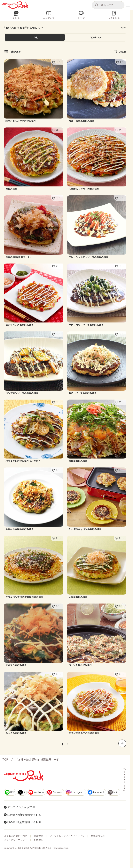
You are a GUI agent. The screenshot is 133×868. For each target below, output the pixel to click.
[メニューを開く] (128, 5)
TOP (5, 759)
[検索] (97, 5)
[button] (108, 5)
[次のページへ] (122, 743)
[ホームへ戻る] (15, 5)
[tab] (96, 37)
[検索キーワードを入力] (111, 5)
